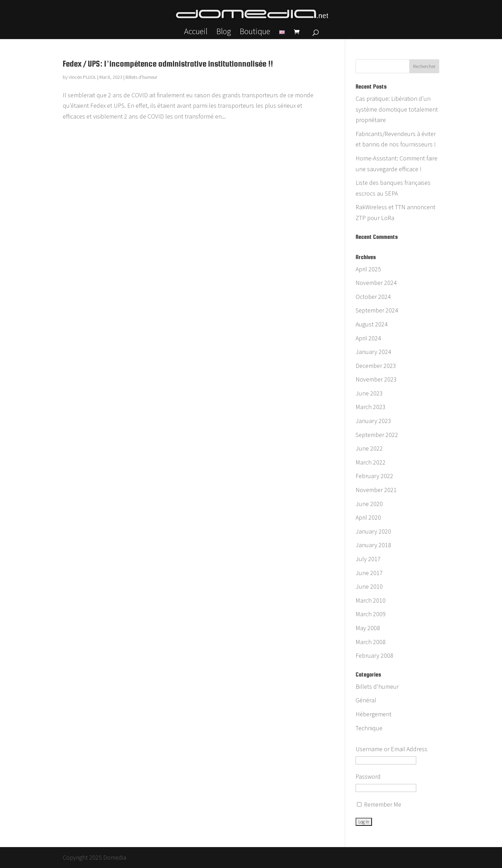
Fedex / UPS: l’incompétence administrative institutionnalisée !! (168, 64)
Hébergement (374, 714)
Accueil (196, 33)
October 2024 (373, 297)
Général (366, 700)
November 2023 (376, 379)
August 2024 (372, 324)
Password (368, 776)
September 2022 (377, 435)
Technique (369, 728)
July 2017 (368, 559)
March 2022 (371, 462)
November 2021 (376, 490)
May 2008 (368, 628)
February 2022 (374, 476)
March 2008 (371, 642)
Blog (224, 33)
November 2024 (376, 283)
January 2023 (373, 421)
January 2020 (373, 531)
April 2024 (368, 338)
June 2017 (369, 573)
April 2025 (368, 269)
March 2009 (371, 614)
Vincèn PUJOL (82, 77)
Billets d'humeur (141, 77)
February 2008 (374, 655)
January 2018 (373, 545)
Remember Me (379, 804)
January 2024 (373, 352)
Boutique (255, 33)
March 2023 (371, 407)
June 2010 (369, 586)
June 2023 (369, 393)
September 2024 (377, 310)
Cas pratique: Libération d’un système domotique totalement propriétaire (397, 109)
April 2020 (368, 517)
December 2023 (376, 366)
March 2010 (371, 600)
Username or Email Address (391, 749)
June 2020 (369, 504)
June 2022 (369, 448)
